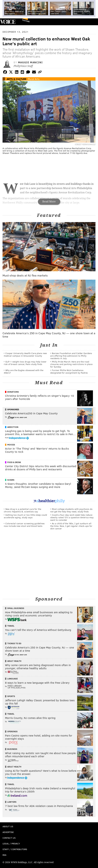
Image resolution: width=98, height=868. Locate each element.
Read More (49, 202)
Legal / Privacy (11, 843)
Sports (11, 696)
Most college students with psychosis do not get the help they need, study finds (71, 510)
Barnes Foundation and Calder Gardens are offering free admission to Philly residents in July (71, 356)
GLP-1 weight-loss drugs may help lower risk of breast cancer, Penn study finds (25, 363)
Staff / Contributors (15, 849)
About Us (8, 826)
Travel (11, 626)
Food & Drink (14, 462)
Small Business (16, 608)
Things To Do (14, 643)
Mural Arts (34, 79)
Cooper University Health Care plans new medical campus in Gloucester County (25, 354)
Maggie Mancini (30, 62)
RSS (4, 855)
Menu (93, 22)
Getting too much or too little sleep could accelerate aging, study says (25, 516)
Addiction (13, 427)
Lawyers (12, 802)
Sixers (11, 480)
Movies (11, 445)
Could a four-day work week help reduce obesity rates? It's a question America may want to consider (72, 517)
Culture (26, 21)
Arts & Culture (17, 79)
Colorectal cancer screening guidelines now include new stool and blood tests (24, 525)
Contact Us (9, 838)
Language (12, 679)
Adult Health (14, 661)
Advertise (8, 832)
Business (12, 749)
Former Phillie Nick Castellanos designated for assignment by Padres (69, 371)
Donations (13, 392)
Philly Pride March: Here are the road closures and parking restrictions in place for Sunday (71, 364)
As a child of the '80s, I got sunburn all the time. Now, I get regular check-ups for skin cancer (71, 526)
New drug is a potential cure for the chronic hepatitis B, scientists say (22, 510)
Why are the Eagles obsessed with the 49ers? (24, 371)
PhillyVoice (8, 22)
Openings (12, 731)
